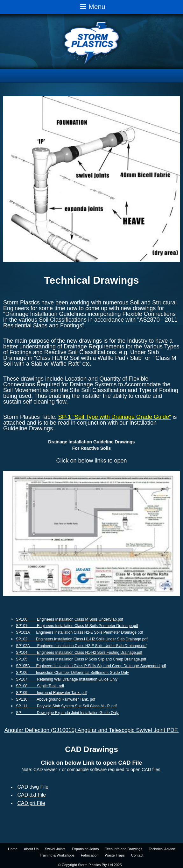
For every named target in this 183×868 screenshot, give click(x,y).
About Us (31, 849)
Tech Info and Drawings (124, 849)
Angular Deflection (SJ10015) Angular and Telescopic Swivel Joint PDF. (92, 730)
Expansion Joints (85, 849)
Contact (137, 855)
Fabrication (90, 855)
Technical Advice (162, 849)
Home (13, 849)
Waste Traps (115, 855)
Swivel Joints (55, 849)
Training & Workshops (57, 855)
